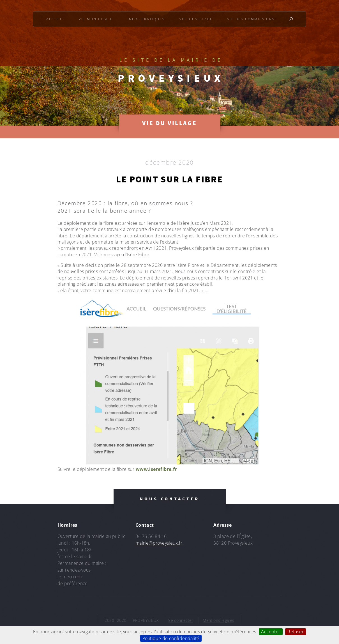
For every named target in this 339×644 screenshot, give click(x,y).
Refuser (296, 632)
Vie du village (196, 19)
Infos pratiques (146, 19)
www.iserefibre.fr (156, 469)
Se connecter (181, 620)
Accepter (271, 632)
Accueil (55, 19)
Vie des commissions (251, 19)
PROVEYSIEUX (171, 78)
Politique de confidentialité (171, 638)
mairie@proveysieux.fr (159, 543)
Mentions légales (218, 620)
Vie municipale (96, 19)
